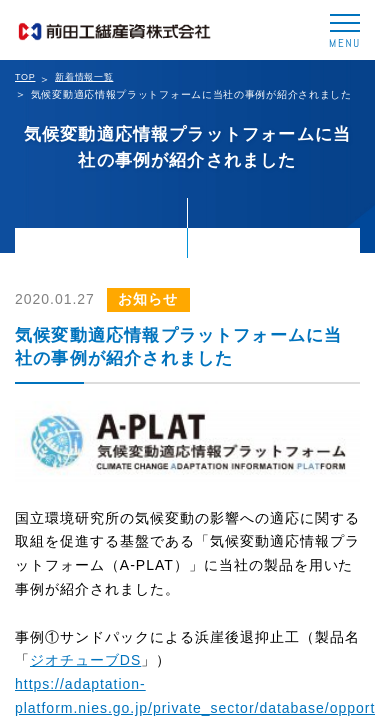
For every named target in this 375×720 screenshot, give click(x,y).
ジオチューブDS (85, 660)
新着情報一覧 (84, 77)
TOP (25, 77)
